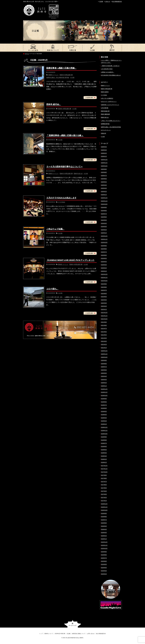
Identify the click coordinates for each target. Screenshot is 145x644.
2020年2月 (104, 383)
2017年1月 (104, 501)
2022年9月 (104, 284)
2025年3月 (104, 188)
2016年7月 (104, 520)
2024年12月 (104, 198)
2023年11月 (104, 239)
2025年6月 (104, 179)
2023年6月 (104, 255)
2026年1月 (104, 156)
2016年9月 (104, 513)
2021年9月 (104, 322)
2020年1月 (104, 386)
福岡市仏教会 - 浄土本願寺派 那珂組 (58, 77)
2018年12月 (104, 427)
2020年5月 (104, 373)
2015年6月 (104, 561)
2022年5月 (104, 297)
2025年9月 (104, 169)
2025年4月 (104, 185)
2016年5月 (104, 526)
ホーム (27, 54)
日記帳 (101, 2)
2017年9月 (104, 475)
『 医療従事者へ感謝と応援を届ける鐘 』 (65, 135)
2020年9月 (104, 360)
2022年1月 (104, 309)
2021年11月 (104, 316)
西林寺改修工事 (105, 111)
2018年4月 (104, 453)
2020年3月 (104, 380)
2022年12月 (104, 274)
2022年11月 (104, 278)
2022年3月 (104, 303)
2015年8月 (104, 555)
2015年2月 (104, 574)
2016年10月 (104, 510)
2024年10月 (104, 204)
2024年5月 (104, 220)
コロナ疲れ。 (52, 289)
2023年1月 (104, 271)
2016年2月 (104, 536)
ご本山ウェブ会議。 (55, 229)
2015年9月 (104, 552)
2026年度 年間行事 (72, 48)
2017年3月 (104, 494)
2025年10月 (104, 166)
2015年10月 (104, 548)
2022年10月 (104, 281)
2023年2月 (104, 268)
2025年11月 (104, 163)
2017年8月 (104, 478)
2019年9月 (104, 399)
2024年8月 (104, 211)
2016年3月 (104, 533)
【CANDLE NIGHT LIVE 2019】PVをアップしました (70, 260)
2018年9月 (104, 437)
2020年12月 (104, 351)
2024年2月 (104, 230)
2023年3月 (104, 265)
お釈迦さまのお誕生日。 (108, 72)
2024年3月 (104, 227)
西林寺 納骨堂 (105, 92)
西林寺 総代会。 (54, 104)
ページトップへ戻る (73, 624)
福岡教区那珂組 (105, 124)
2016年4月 (104, 529)
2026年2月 (104, 153)
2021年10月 (104, 319)
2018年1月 (104, 462)
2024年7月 (104, 214)
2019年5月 (104, 411)
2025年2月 (104, 191)
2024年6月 (104, 217)
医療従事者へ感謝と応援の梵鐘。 (61, 68)
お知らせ (108, 2)
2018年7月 (104, 443)
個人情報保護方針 (117, 2)
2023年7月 (104, 252)
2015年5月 (104, 564)
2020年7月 (104, 367)
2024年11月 (104, 201)
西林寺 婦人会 (78, 174)
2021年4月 (104, 338)
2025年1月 (104, 195)
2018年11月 (104, 431)
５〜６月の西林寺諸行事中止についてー (64, 167)
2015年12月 (104, 542)
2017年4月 (104, 491)
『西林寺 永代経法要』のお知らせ (110, 66)
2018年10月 (104, 434)
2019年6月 (104, 408)
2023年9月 (104, 246)
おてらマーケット (106, 130)
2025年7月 (104, 176)
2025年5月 (104, 182)
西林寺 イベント (53, 75)
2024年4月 (104, 223)
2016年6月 (104, 523)
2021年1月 (104, 348)
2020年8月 (104, 364)
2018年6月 (104, 446)
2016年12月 (104, 504)
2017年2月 (104, 498)
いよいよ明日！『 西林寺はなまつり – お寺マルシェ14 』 (111, 61)
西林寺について (53, 48)
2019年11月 (104, 392)
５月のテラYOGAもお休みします (61, 198)
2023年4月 (104, 262)
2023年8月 (104, 249)
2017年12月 (104, 466)
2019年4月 (104, 415)
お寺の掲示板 (105, 108)
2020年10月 (104, 357)
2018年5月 (104, 450)
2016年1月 (104, 539)
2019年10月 (104, 396)
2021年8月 (104, 325)
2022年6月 (104, 293)
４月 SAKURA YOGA (107, 69)
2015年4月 (104, 568)
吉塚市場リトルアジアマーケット (110, 105)
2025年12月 (104, 160)
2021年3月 (104, 341)
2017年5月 (104, 488)
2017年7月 (104, 482)
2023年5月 (104, 258)
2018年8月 (104, 440)
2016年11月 (104, 507)
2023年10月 (104, 242)
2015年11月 (104, 545)
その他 (72, 77)
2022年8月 (104, 287)
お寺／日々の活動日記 (107, 98)
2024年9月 (104, 207)
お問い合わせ (91, 634)
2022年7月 (104, 290)
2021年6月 (104, 332)
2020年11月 (104, 354)
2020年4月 (104, 376)
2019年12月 (104, 389)
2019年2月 (104, 421)
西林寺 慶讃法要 (105, 114)
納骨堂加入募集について (112, 48)
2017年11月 (104, 469)
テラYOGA (62, 202)
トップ (33, 48)
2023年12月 (104, 236)
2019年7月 (104, 405)
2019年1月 (104, 424)
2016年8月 (104, 517)
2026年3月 (104, 150)
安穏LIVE (104, 133)
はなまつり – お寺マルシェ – (109, 101)
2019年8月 (104, 402)
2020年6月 (104, 370)
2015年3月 (104, 571)
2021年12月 (104, 313)
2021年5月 (104, 335)
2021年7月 (104, 329)
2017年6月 (104, 485)
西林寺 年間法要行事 (66, 75)
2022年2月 (104, 306)
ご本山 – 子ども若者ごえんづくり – (111, 121)
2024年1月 (104, 233)
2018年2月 (104, 459)
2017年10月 (104, 472)
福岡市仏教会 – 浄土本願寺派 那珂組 (111, 127)
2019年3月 (104, 418)
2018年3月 (104, 456)
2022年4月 (104, 300)
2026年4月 (104, 147)
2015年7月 (104, 558)
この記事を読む (90, 98)
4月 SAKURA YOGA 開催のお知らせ (111, 75)
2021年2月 (104, 344)
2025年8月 (104, 172)
